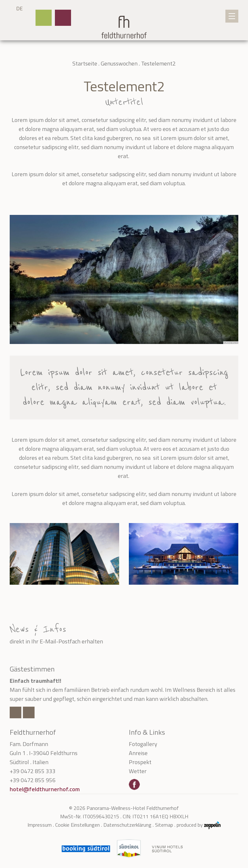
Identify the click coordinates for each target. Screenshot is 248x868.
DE (19, 8)
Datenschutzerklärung (127, 825)
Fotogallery (143, 744)
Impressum (40, 825)
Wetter (138, 771)
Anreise (138, 753)
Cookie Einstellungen (77, 825)
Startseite (85, 63)
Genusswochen (119, 63)
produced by (199, 825)
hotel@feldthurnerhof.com (45, 789)
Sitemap (164, 825)
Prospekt (140, 762)
